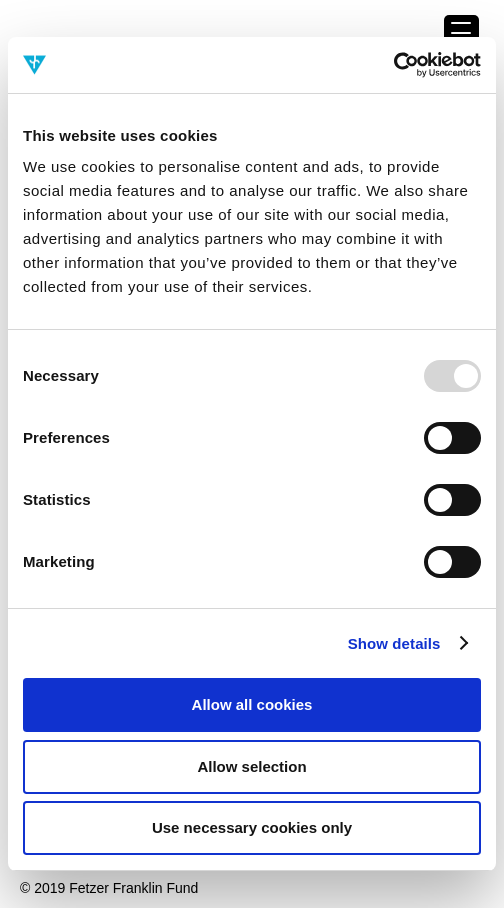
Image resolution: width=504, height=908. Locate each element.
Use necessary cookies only (252, 827)
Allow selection (251, 766)
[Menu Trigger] (461, 32)
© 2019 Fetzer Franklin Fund (109, 888)
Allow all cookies (252, 704)
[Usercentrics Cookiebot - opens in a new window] (393, 65)
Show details (394, 643)
